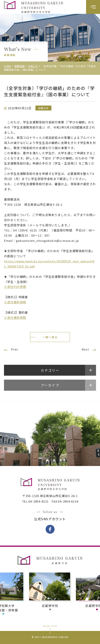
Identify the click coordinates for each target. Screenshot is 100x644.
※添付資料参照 (15, 302)
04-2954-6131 (39, 501)
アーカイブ (50, 385)
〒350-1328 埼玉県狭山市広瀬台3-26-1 (50, 496)
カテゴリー (50, 370)
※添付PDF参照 (15, 287)
